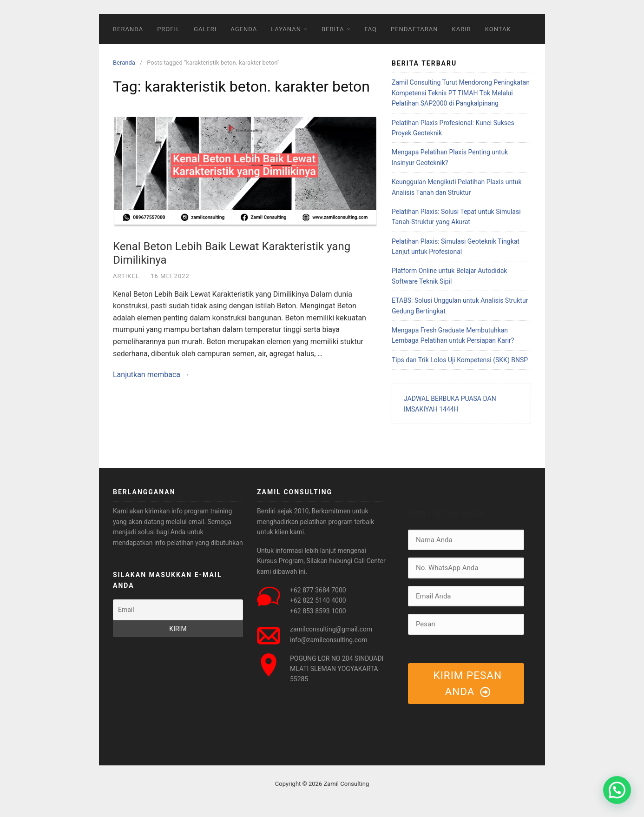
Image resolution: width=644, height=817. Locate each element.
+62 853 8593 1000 (318, 611)
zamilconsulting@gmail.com (331, 629)
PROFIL (168, 29)
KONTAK (498, 29)
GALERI (205, 29)
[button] (617, 790)
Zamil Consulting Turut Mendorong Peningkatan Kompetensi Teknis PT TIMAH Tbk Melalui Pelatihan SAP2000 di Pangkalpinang (461, 93)
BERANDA (128, 29)
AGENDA (244, 29)
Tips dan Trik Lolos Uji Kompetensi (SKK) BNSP (460, 360)
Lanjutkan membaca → (151, 375)
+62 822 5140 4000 (318, 600)
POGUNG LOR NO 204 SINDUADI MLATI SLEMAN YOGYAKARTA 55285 (337, 669)
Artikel (126, 276)
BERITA (333, 29)
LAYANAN (286, 29)
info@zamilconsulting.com (329, 640)
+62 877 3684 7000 (318, 590)
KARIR (462, 29)
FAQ (371, 29)
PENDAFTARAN (414, 29)
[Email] (178, 610)
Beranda (124, 63)
